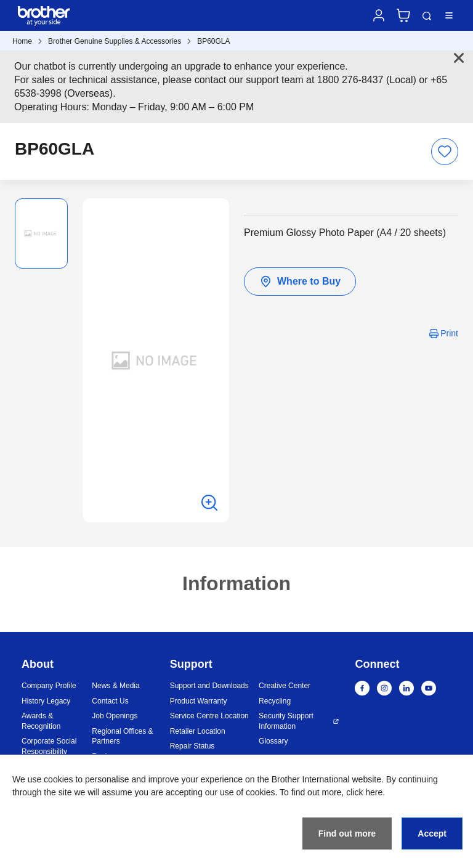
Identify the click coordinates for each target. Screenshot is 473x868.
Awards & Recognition (41, 721)
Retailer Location (198, 731)
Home (22, 41)
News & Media (115, 686)
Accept (432, 834)
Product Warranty (199, 701)
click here (364, 792)
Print (449, 333)
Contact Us (110, 701)
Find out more (347, 834)
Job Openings (115, 716)
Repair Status (192, 746)
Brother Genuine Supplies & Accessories (115, 41)
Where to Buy (300, 282)
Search (427, 16)
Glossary (273, 741)
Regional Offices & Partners (122, 736)
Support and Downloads (209, 686)
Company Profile (49, 686)
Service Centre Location (209, 716)
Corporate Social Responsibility (49, 746)
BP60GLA (213, 41)
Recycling (275, 701)
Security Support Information (286, 721)
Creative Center (285, 686)
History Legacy (46, 701)
